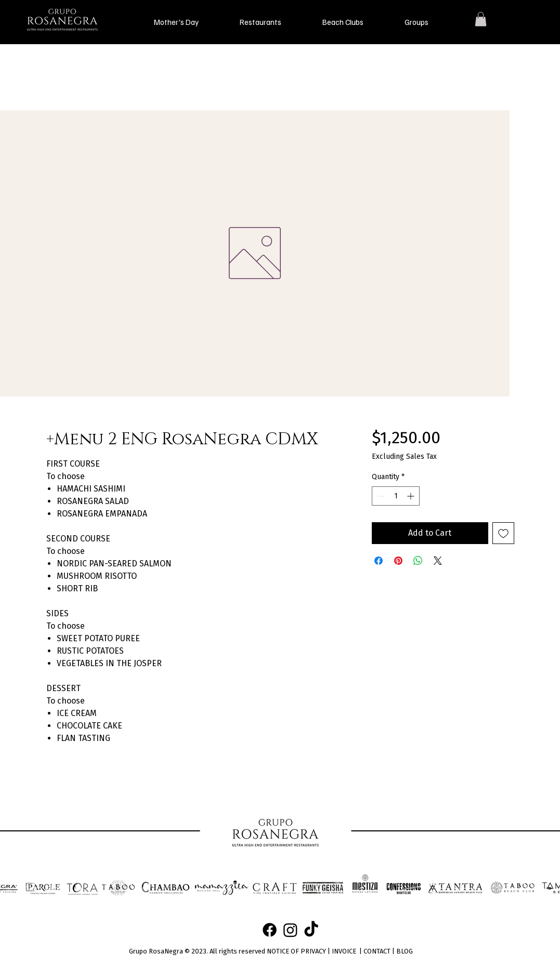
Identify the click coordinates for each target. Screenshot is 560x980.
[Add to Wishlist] (503, 533)
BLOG (405, 951)
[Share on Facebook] (379, 561)
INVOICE (344, 951)
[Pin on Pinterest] (398, 561)
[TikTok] (311, 930)
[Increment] (412, 496)
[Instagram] (290, 930)
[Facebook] (270, 930)
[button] (177, 22)
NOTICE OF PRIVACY (296, 951)
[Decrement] (380, 496)
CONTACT (377, 951)
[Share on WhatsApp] (418, 561)
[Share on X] (438, 561)
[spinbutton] (396, 496)
